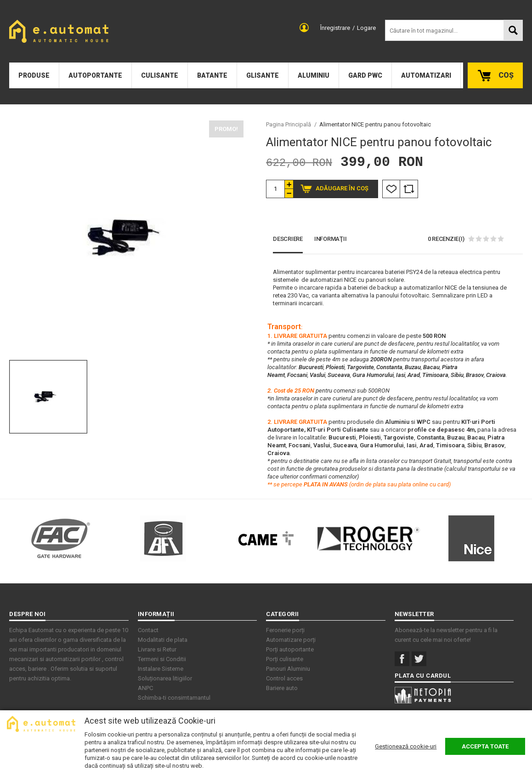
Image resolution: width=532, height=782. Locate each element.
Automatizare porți (291, 640)
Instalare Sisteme (161, 669)
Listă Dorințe (391, 189)
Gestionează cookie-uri (406, 746)
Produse (34, 75)
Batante (212, 75)
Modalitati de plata (163, 640)
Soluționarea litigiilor (165, 678)
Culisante (160, 75)
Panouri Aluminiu (288, 669)
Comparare (409, 189)
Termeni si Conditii (162, 659)
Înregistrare (335, 28)
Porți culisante (285, 659)
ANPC (145, 688)
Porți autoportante (290, 649)
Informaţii (331, 239)
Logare (366, 28)
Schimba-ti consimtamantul (174, 698)
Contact (148, 630)
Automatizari (426, 75)
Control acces (284, 678)
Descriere (288, 239)
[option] (126, 238)
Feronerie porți (285, 630)
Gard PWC (365, 75)
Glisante (263, 75)
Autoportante (95, 75)
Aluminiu (314, 75)
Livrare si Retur (157, 649)
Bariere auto (282, 688)
